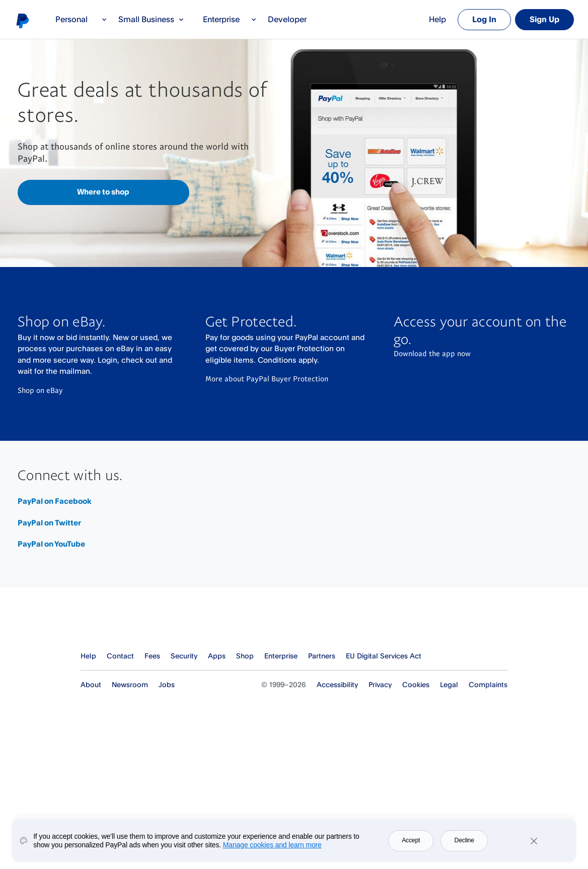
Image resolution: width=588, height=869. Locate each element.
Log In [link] (484, 19)
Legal (449, 684)
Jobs (167, 684)
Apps (217, 656)
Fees (152, 656)
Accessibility (337, 684)
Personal (82, 19)
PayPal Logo (123, 622)
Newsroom (130, 684)
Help (437, 19)
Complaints (488, 684)
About (91, 684)
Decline (464, 840)
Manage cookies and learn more (272, 845)
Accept (411, 840)
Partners (322, 656)
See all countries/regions (500, 656)
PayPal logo (22, 21)
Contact (120, 656)
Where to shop (103, 192)
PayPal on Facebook (55, 501)
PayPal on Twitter (49, 523)
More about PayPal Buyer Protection (267, 378)
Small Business (152, 19)
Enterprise (230, 19)
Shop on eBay (40, 390)
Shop (245, 656)
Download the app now (432, 353)
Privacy (380, 684)
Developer (287, 19)
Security (184, 656)
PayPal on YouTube (51, 544)
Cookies (416, 684)
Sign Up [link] (544, 19)
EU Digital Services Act (384, 656)
